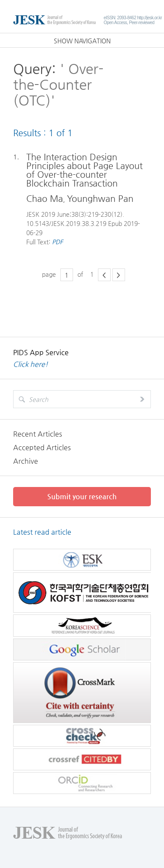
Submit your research (82, 496)
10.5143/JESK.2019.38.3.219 (66, 223)
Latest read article (42, 532)
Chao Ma (45, 199)
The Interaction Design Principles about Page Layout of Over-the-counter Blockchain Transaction (84, 170)
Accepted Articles (42, 447)
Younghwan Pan (100, 199)
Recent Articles (38, 434)
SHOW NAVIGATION (82, 41)
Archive (26, 461)
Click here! (31, 364)
